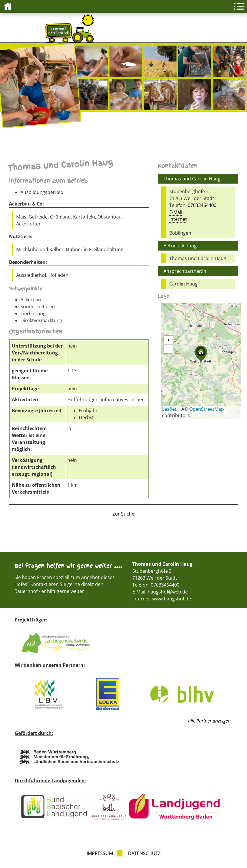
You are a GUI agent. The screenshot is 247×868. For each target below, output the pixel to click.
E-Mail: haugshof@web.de (160, 592)
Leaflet (169, 409)
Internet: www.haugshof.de (162, 599)
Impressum (100, 853)
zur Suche (123, 514)
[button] (201, 353)
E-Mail (176, 212)
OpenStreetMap (207, 409)
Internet (178, 219)
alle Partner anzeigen (209, 721)
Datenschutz (144, 853)
